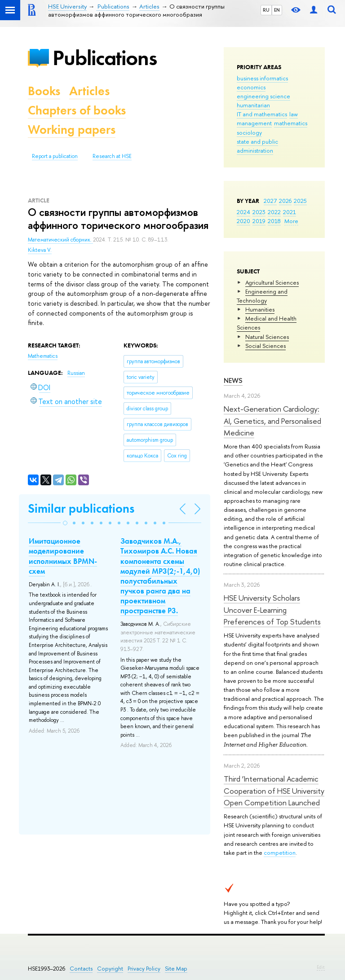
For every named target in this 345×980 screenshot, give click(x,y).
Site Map (176, 969)
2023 (259, 212)
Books (44, 91)
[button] (65, 523)
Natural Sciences (267, 337)
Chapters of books (77, 110)
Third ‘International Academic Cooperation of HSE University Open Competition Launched (274, 791)
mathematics (291, 123)
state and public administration (257, 146)
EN (277, 10)
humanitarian (253, 105)
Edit (321, 967)
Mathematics (43, 356)
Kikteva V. (40, 250)
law (294, 114)
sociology (249, 132)
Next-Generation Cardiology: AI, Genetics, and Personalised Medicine (272, 421)
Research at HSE (112, 156)
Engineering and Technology (262, 296)
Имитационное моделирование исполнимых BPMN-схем (63, 556)
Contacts (81, 969)
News (233, 380)
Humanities (260, 309)
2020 (243, 221)
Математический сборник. (60, 240)
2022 (274, 212)
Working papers (72, 130)
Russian (76, 373)
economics (251, 87)
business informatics (262, 78)
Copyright (110, 969)
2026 (285, 201)
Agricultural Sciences (272, 282)
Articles (89, 91)
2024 (243, 212)
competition (280, 853)
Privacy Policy (144, 969)
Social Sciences (265, 346)
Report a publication (55, 156)
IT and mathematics (262, 114)
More (291, 221)
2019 (259, 221)
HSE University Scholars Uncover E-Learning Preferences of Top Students (272, 610)
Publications (105, 58)
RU (266, 10)
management (254, 123)
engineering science (263, 96)
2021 (290, 212)
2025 (300, 201)
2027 (270, 201)
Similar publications (81, 508)
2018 (274, 221)
